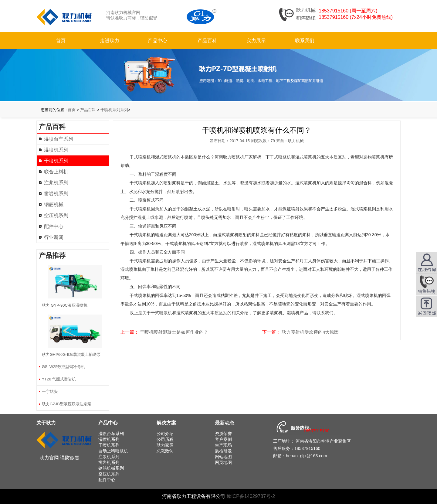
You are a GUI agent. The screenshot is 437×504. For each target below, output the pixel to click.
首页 (61, 41)
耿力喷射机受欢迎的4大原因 (310, 332)
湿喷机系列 (56, 150)
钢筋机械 (54, 204)
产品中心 (158, 41)
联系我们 (305, 41)
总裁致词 (165, 451)
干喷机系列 (56, 161)
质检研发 (223, 451)
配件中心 (54, 226)
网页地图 (223, 462)
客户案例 (223, 439)
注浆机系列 (56, 183)
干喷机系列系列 (114, 110)
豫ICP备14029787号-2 (251, 496)
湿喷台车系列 (59, 139)
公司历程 (165, 439)
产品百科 (207, 41)
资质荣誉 (223, 434)
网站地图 (223, 457)
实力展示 (256, 41)
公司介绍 (165, 434)
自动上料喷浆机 (113, 451)
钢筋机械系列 (111, 468)
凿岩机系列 (56, 194)
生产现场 (223, 445)
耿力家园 (165, 445)
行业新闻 (54, 237)
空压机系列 (56, 215)
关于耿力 (46, 423)
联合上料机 (56, 172)
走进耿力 (110, 41)
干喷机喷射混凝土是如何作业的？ (174, 332)
